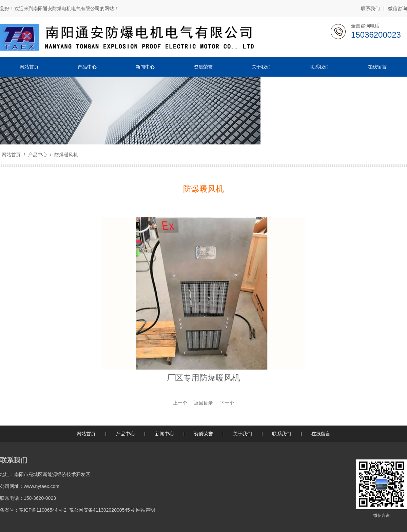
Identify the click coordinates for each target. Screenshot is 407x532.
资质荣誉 (203, 434)
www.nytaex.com (42, 486)
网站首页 (11, 155)
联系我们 (370, 8)
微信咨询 (398, 9)
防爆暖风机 (65, 155)
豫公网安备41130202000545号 (102, 510)
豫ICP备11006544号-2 (43, 510)
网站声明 (146, 510)
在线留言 (321, 434)
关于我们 (243, 434)
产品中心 (38, 155)
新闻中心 (164, 434)
